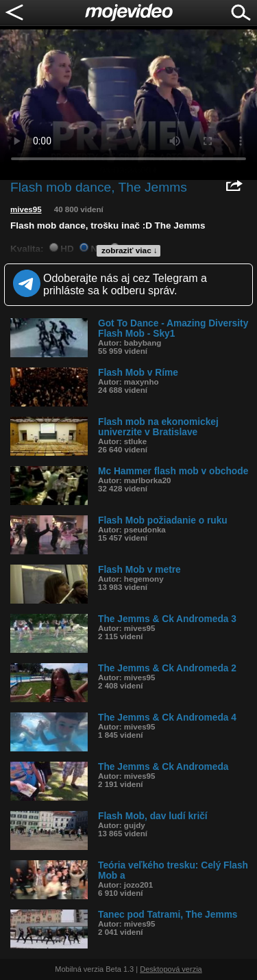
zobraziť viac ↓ (130, 250)
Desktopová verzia (171, 969)
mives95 (26, 209)
